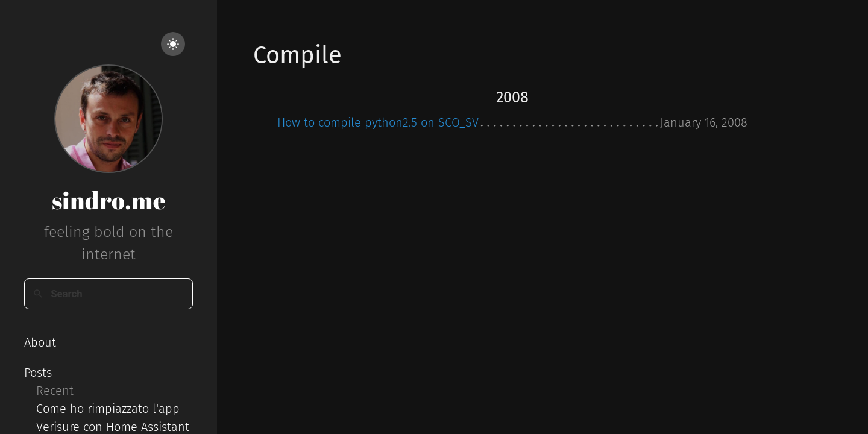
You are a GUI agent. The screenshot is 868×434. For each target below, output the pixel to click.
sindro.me (109, 200)
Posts (38, 373)
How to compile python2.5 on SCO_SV (378, 122)
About (40, 342)
